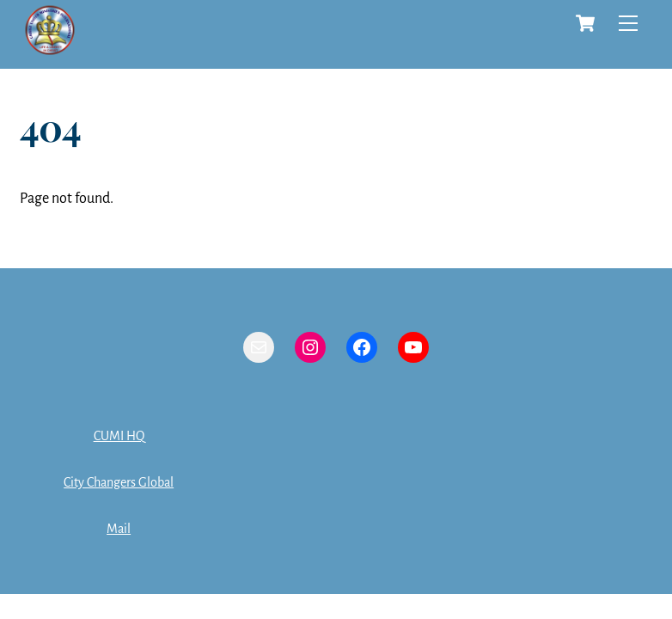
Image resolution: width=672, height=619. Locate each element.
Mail (119, 529)
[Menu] (628, 23)
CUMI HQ (119, 436)
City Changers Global (119, 482)
